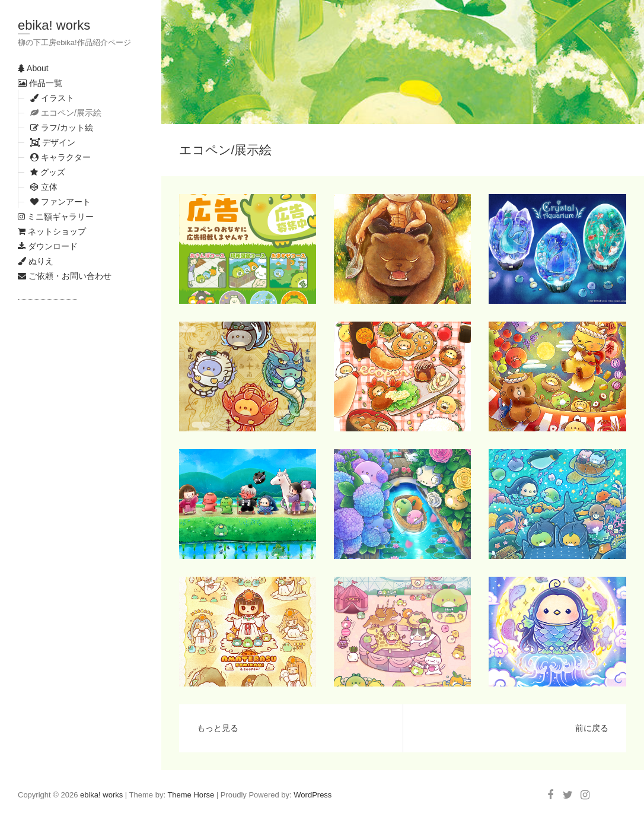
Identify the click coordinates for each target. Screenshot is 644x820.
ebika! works (54, 25)
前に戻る (592, 728)
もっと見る (218, 728)
